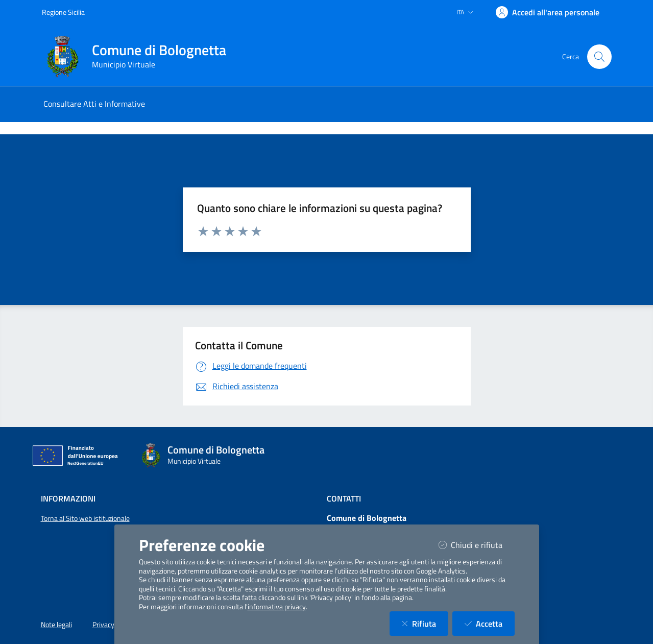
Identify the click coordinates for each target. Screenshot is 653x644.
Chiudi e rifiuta (477, 545)
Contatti (344, 498)
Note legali (56, 625)
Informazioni (68, 498)
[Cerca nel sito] (599, 57)
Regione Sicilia (63, 12)
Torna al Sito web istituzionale (85, 518)
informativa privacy (277, 607)
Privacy (103, 625)
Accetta (490, 623)
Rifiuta (425, 623)
